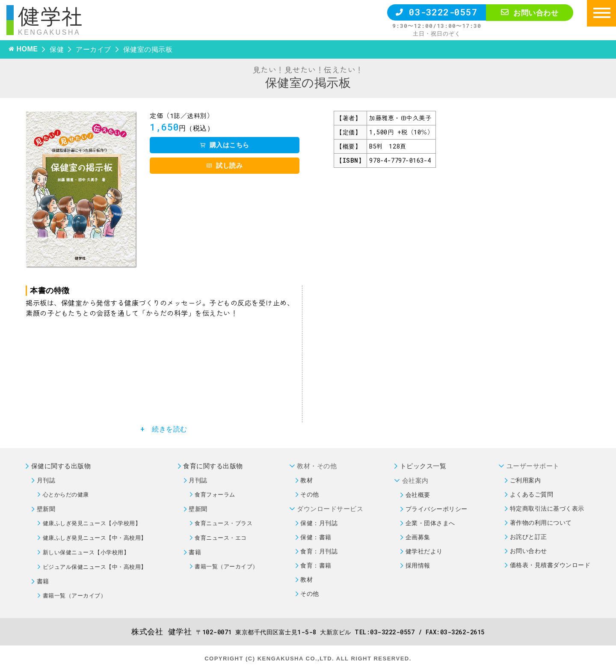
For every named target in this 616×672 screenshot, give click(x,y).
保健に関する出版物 (61, 466)
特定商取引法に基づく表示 (547, 508)
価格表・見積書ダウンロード (550, 565)
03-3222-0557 (437, 12)
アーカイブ (93, 49)
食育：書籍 (316, 565)
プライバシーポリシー (437, 509)
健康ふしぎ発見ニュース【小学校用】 (92, 523)
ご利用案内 (526, 480)
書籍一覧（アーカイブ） (75, 595)
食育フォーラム (215, 494)
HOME (27, 49)
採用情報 (418, 565)
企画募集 (418, 537)
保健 (57, 49)
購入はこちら (225, 145)
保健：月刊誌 (319, 523)
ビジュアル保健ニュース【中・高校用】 (95, 567)
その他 (310, 494)
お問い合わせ (530, 13)
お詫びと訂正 (529, 537)
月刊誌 (46, 480)
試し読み (225, 165)
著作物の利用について (541, 522)
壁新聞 (46, 509)
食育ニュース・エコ (221, 538)
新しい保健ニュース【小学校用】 (86, 552)
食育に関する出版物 (213, 466)
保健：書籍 (316, 537)
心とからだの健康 (66, 494)
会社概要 (418, 495)
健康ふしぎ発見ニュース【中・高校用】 (95, 538)
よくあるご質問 (532, 494)
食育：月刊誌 (319, 551)
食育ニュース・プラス (224, 523)
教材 (307, 480)
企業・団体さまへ (430, 523)
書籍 (43, 581)
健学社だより (424, 551)
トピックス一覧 (423, 466)
